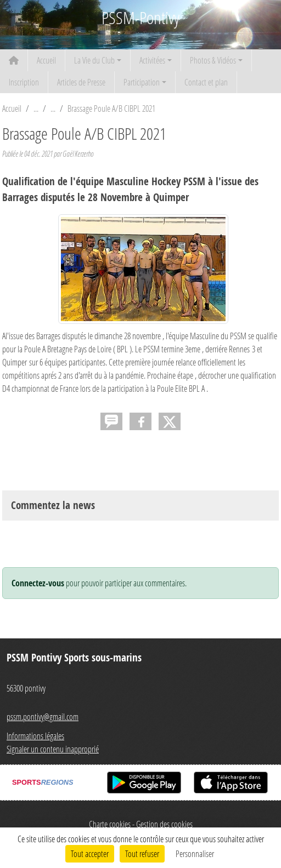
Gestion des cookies (164, 824)
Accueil (46, 60)
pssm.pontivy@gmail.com (43, 716)
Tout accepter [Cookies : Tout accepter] (90, 853)
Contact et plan (206, 82)
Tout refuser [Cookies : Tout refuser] (142, 853)
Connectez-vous (38, 583)
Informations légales (35, 736)
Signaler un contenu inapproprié (53, 749)
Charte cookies (110, 824)
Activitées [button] (152, 60)
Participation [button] (142, 82)
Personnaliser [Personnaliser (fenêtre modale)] (195, 853)
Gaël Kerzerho (78, 154)
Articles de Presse (81, 82)
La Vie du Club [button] (94, 60)
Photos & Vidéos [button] (213, 60)
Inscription (24, 82)
